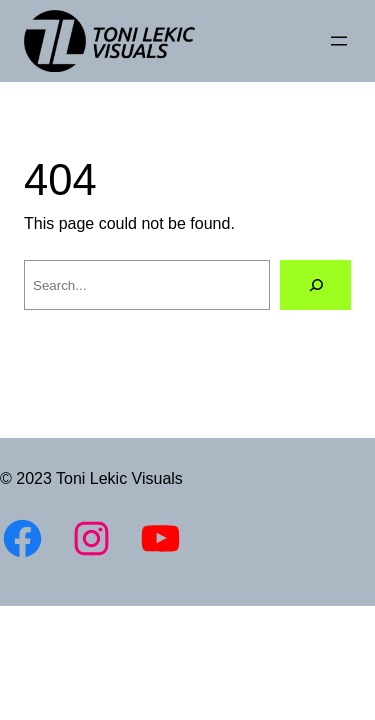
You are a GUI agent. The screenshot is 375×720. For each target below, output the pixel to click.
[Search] (315, 284)
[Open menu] (339, 41)
